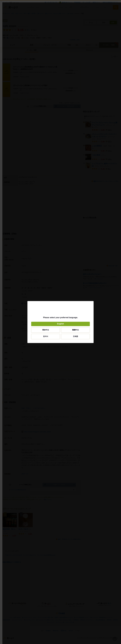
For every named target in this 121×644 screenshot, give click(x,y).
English (60, 324)
